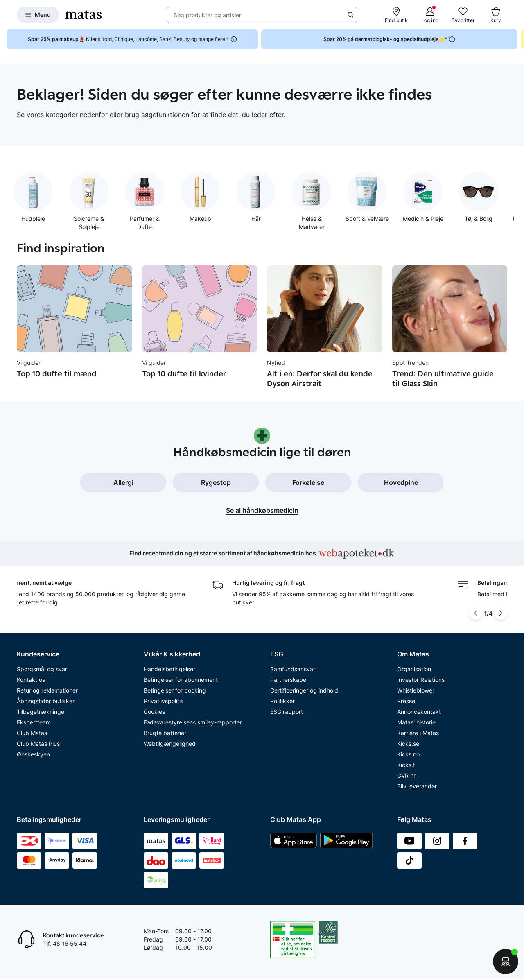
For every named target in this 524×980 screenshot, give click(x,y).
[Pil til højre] (501, 613)
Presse (406, 701)
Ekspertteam (34, 722)
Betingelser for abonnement (181, 680)
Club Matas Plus (38, 743)
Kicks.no (408, 754)
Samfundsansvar (293, 669)
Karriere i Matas (418, 733)
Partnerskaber (289, 680)
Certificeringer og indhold (304, 690)
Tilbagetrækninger (42, 712)
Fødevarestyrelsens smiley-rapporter (193, 722)
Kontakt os (31, 680)
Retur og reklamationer (47, 690)
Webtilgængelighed (170, 743)
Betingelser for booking (175, 690)
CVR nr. (407, 775)
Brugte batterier (165, 733)
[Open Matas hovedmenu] (38, 15)
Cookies (154, 712)
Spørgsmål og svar (42, 669)
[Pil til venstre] (476, 613)
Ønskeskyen (33, 754)
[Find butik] (396, 15)
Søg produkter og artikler (207, 15)
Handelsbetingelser (169, 669)
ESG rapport (287, 712)
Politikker (282, 701)
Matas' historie (416, 722)
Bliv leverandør (417, 786)
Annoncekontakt (419, 712)
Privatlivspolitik (164, 701)
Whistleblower (416, 690)
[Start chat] (506, 962)
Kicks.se (408, 743)
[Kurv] (496, 15)
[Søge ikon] (350, 15)
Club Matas (32, 733)
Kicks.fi (407, 765)
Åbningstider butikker (46, 701)
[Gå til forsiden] (84, 15)
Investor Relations (421, 680)
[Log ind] (430, 15)
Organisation (414, 669)
